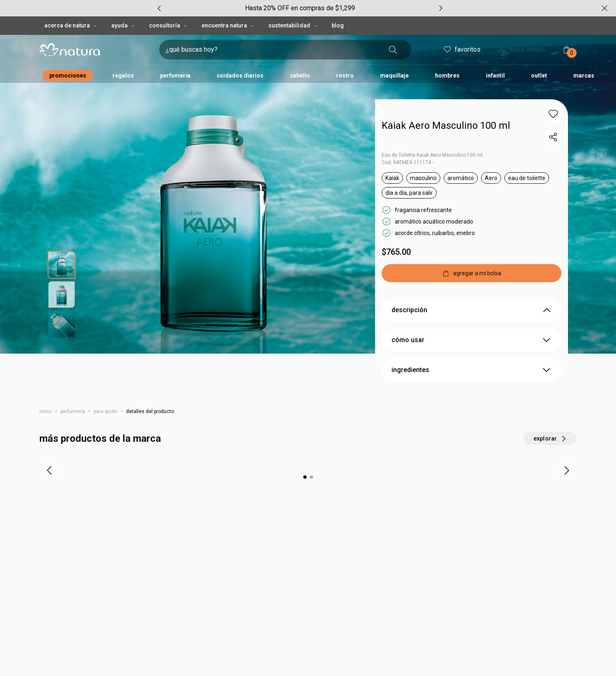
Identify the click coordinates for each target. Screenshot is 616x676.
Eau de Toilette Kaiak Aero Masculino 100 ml (432, 139)
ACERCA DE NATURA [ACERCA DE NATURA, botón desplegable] (71, 9)
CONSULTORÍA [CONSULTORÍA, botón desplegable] (169, 9)
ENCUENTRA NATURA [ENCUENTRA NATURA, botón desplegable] (228, 9)
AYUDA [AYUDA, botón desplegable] (124, 9)
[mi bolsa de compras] (567, 33)
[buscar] (393, 33)
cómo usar (472, 329)
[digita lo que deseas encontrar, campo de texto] (272, 33)
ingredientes (472, 359)
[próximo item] (567, 459)
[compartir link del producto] (553, 121)
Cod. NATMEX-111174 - (408, 146)
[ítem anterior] (49, 459)
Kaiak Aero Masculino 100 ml (446, 109)
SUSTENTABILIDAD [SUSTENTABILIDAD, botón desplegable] (293, 9)
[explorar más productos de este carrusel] (550, 427)
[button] (553, 98)
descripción (472, 299)
